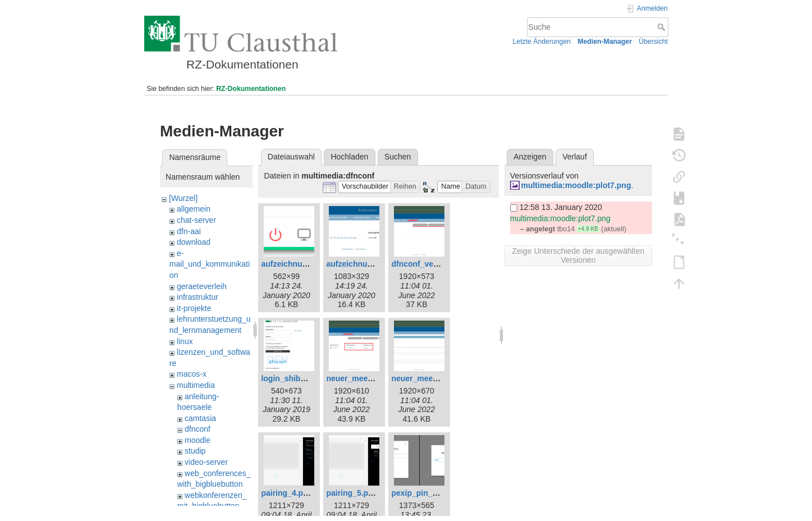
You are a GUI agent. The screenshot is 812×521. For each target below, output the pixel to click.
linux (185, 341)
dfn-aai (189, 231)
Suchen (398, 157)
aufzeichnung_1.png (299, 264)
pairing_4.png (287, 493)
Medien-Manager (605, 42)
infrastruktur (198, 297)
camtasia (200, 418)
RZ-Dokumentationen (251, 89)
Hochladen (349, 157)
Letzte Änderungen (542, 42)
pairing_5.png (352, 493)
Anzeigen (530, 157)
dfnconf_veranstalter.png (438, 264)
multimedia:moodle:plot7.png (576, 185)
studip (195, 451)
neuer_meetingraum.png (437, 378)
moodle (198, 440)
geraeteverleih (202, 286)
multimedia (196, 385)
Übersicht (653, 42)
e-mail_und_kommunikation (210, 264)
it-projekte (194, 308)
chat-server (196, 220)
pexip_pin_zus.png (426, 493)
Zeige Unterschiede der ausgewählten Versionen (578, 255)
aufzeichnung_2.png (364, 264)
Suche (662, 27)
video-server (206, 462)
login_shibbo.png (294, 378)
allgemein (194, 209)
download (194, 242)
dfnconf (198, 429)
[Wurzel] (183, 198)
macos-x (192, 374)
